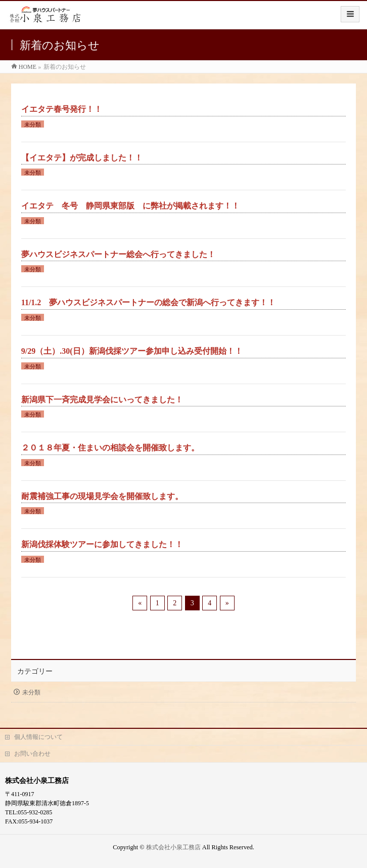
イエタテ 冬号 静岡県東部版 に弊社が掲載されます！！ (130, 206)
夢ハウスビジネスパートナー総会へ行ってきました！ (118, 254)
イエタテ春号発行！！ (62, 109)
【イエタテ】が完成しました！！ (82, 158)
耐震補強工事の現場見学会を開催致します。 (102, 496)
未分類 (33, 125)
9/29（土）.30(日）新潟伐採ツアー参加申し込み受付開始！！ (132, 351)
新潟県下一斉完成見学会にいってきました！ (102, 400)
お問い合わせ (32, 754)
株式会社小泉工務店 (173, 847)
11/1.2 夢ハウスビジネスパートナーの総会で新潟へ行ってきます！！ (149, 302)
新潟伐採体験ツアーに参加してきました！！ (102, 544)
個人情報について (38, 737)
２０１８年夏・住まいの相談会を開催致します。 (110, 448)
